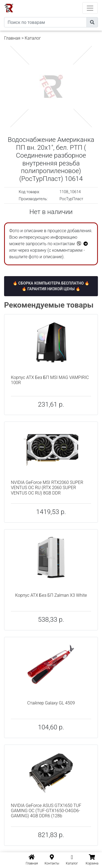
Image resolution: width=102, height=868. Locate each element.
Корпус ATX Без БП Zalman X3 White (51, 595)
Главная (12, 38)
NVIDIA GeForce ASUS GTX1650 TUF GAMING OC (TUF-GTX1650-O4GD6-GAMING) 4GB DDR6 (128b (46, 811)
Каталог (33, 38)
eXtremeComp (58, 2)
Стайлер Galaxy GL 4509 (51, 703)
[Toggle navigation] (90, 8)
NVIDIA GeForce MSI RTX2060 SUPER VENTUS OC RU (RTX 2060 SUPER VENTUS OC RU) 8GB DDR (47, 488)
